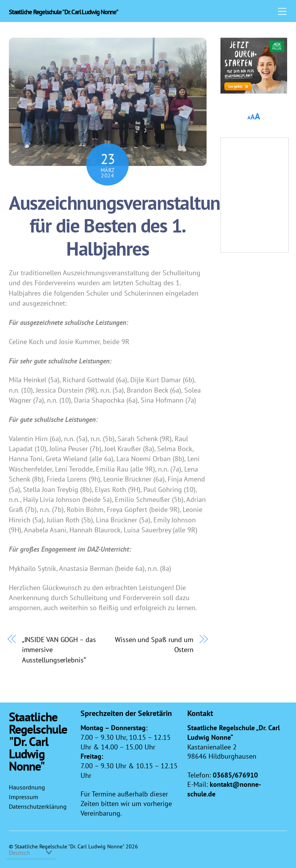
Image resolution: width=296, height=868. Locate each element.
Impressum (24, 797)
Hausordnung (27, 787)
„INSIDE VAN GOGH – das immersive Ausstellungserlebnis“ (59, 650)
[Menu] (282, 11)
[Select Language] (31, 853)
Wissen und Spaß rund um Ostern (154, 644)
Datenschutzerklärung (38, 806)
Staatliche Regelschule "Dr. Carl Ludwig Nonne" (69, 846)
